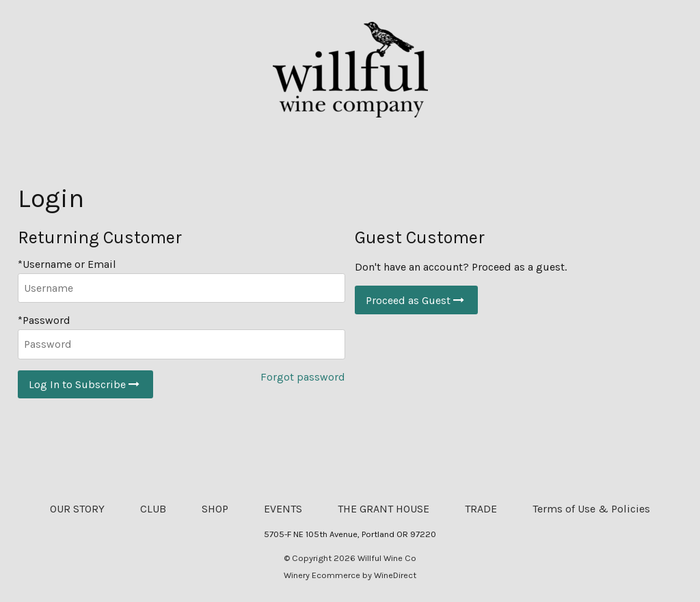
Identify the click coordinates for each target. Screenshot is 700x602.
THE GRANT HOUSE (383, 509)
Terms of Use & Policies (591, 509)
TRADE (481, 509)
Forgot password (303, 377)
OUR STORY (77, 509)
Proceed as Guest (416, 300)
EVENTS (283, 509)
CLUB (153, 509)
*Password (44, 320)
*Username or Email (67, 264)
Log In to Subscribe (85, 384)
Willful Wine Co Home (350, 70)
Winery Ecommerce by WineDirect (350, 575)
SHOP (215, 509)
